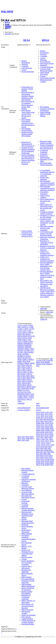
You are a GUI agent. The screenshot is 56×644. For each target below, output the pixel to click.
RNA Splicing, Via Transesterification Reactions (27, 606)
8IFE (46, 448)
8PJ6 (41, 454)
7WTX (48, 443)
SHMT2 (20, 390)
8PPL (49, 454)
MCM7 (20, 354)
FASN (29, 340)
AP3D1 (31, 325)
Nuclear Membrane (28, 72)
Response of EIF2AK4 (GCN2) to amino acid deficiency (47, 248)
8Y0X (43, 461)
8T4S (46, 456)
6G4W (38, 418)
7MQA (38, 439)
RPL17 (20, 369)
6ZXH (51, 436)
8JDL (42, 450)
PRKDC (27, 363)
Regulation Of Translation (26, 571)
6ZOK (42, 432)
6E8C (19, 440)
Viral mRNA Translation (44, 193)
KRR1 (38, 362)
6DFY (32, 438)
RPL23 (30, 370)
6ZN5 (52, 430)
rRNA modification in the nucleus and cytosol (47, 201)
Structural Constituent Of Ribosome (47, 110)
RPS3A (24, 387)
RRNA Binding (26, 577)
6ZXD (51, 434)
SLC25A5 (21, 392)
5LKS (42, 414)
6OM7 (43, 423)
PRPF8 (32, 363)
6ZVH (47, 434)
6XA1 (51, 423)
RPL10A (29, 365)
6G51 (43, 418)
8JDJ (49, 448)
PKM (28, 361)
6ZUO (38, 434)
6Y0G (38, 425)
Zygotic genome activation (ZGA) (27, 232)
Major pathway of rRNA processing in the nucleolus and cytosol (46, 207)
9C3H (42, 465)
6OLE (52, 419)
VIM (19, 399)
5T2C (51, 414)
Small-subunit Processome (45, 73)
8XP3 (42, 457)
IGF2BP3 (27, 351)
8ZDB (38, 463)
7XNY (52, 445)
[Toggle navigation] (2, 18)
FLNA (19, 341)
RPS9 (27, 389)
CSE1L (20, 332)
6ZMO (38, 430)
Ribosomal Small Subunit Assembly (46, 142)
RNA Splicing (26, 617)
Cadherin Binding (27, 619)
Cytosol (24, 70)
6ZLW (38, 429)
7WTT (47, 441)
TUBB (20, 396)
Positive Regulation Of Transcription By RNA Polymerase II (28, 157)
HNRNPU (21, 349)
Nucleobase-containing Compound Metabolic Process (29, 538)
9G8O (51, 465)
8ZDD (47, 463)
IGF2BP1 (20, 351)
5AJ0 (51, 412)
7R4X (51, 439)
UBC (38, 366)
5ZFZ (23, 438)
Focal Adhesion (45, 62)
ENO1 (30, 338)
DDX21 (25, 332)
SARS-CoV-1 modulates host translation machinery (47, 253)
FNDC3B (50, 360)
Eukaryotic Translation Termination (47, 238)
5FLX (38, 414)
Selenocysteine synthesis (45, 196)
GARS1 (30, 341)
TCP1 (32, 394)
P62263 (39, 410)
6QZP (47, 423)
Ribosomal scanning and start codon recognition (47, 228)
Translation (44, 154)
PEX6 (43, 362)
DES (24, 334)
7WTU (52, 441)
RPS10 (20, 379)
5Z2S (19, 437)
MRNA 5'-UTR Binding (45, 115)
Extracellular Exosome (47, 78)
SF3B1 (32, 389)
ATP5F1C (25, 327)
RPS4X (29, 387)
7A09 (38, 438)
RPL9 (29, 378)
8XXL (42, 459)
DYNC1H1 (31, 336)
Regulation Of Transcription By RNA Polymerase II (28, 144)
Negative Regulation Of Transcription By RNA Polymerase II (47, 147)
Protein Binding (27, 130)
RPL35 (30, 374)
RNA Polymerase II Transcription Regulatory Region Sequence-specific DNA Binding (28, 96)
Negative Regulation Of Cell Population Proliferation (28, 151)
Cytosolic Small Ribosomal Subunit (46, 70)
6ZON (47, 432)
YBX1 (20, 401)
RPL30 (20, 374)
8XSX (46, 457)
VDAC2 (31, 398)
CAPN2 (26, 329)
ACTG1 (20, 325)
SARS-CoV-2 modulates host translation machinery (47, 259)
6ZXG (47, 436)
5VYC (38, 416)
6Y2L (42, 425)
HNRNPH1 (28, 345)
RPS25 (29, 385)
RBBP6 (47, 362)
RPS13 (24, 379)
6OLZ (51, 421)
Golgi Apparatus (27, 68)
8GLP (38, 448)
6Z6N (51, 427)
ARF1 (19, 327)
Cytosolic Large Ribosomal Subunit (28, 488)
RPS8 (23, 389)
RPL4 (24, 376)
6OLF (38, 421)
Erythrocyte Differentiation (45, 157)
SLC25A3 (26, 390)
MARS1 (31, 352)
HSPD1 (27, 349)
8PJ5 (38, 454)
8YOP (52, 461)
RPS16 (31, 381)
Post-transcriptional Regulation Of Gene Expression (28, 581)
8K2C (51, 450)
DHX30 (28, 334)
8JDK (38, 450)
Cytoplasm (25, 66)
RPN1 (33, 378)
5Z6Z (27, 437)
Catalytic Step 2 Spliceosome (27, 567)
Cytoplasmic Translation (44, 151)
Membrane (44, 65)
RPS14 (45, 40)
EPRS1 (24, 340)
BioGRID (8, 34)
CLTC (25, 331)
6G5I (38, 419)
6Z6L (43, 427)
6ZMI (52, 429)
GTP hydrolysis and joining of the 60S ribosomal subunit (46, 234)
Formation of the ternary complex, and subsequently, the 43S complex (47, 222)
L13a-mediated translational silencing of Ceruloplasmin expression (47, 173)
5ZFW (31, 437)
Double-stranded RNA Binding (27, 592)
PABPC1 (25, 360)
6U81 (23, 440)
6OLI (47, 421)
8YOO (47, 461)
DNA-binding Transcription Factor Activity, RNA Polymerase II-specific (28, 114)
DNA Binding (26, 129)
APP (51, 359)
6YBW (38, 427)
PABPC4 (31, 360)
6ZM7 (43, 429)
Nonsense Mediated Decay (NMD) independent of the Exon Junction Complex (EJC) (46, 266)
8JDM (46, 450)
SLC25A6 (28, 392)
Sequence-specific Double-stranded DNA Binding (27, 134)
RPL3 (31, 372)
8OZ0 (38, 452)
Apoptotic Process (27, 148)
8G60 (42, 447)
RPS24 (24, 385)
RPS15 (20, 381)
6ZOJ (38, 432)
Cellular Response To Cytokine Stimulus (28, 621)
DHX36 (20, 336)
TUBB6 (20, 398)
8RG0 (42, 456)
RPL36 (20, 376)
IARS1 (32, 349)
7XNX (48, 445)
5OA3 (47, 414)
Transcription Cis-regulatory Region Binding (27, 89)
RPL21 (20, 370)
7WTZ (38, 445)
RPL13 (25, 367)
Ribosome (43, 60)
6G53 (47, 418)
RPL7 (33, 376)
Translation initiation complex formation (47, 213)
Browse (7, 22)
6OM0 (38, 423)
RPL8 (25, 378)
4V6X (42, 412)
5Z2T (23, 437)
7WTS (43, 441)
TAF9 (44, 364)
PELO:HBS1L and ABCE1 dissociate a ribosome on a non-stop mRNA (47, 283)
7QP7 (47, 439)
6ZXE (38, 436)
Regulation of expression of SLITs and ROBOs (47, 243)
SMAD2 (39, 364)
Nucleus (24, 61)
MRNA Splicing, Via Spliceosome (28, 602)
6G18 (47, 416)
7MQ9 (50, 438)
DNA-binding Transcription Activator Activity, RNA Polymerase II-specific (28, 123)
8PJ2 (45, 452)
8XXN (52, 459)
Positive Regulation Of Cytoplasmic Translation (28, 563)
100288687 (21, 403)
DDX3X (31, 332)
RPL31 (25, 374)
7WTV (38, 443)
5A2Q (47, 412)
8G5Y (38, 447)
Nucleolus (25, 64)
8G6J (50, 447)
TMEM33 (49, 364)
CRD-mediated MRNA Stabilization (28, 585)
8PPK (45, 454)
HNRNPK (21, 347)
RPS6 (34, 387)
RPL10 (24, 365)
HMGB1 (20, 343)
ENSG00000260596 (24, 408)
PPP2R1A (21, 363)
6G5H (51, 418)
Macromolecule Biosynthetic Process (28, 497)
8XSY (51, 457)
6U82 (27, 440)
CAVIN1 (32, 329)
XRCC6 (29, 399)
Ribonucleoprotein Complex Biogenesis (28, 509)
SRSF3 (28, 394)
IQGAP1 (20, 352)
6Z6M (47, 427)
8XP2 (38, 457)
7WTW (43, 443)
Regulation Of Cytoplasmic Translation (26, 597)
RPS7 (19, 389)
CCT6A (20, 331)
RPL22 (25, 370)
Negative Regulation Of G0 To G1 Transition (28, 162)
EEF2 (19, 338)
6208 (38, 403)
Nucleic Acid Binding (29, 615)
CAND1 (20, 329)
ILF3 (32, 351)
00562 (38, 406)
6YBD (51, 425)
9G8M (47, 465)
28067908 (43, 309)
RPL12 (20, 367)
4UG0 (38, 412)
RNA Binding (45, 107)
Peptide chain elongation (44, 178)
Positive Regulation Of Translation (28, 589)
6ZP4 (51, 432)
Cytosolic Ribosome (47, 67)
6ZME (47, 429)
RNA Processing (27, 557)
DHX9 (25, 336)
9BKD (52, 463)
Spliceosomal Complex (26, 612)
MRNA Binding (27, 534)
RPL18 (25, 369)
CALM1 (39, 360)
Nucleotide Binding (28, 624)
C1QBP (31, 327)
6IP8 (48, 419)
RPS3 (19, 387)
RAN (19, 365)
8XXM (47, 459)
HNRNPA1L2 (28, 343)
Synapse (43, 76)
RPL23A (20, 372)
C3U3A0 (20, 410)
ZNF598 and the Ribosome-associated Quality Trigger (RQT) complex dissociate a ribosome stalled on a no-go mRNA (47, 292)
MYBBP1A (21, 356)
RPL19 (30, 369)
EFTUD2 (24, 338)
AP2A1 (25, 325)
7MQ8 (46, 438)
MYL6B (25, 358)
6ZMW (48, 430)
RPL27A (26, 372)
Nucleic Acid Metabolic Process (27, 551)
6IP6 (45, 419)
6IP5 (41, 419)
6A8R (28, 438)
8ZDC (43, 463)
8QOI (38, 456)
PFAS (24, 361)
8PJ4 (52, 452)
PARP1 (20, 361)
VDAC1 (26, 398)
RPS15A (25, 381)
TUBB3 (31, 396)
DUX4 (27, 40)
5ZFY (19, 438)
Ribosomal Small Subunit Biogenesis (46, 164)
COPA (29, 331)
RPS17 (20, 383)
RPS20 (20, 385)
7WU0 (43, 445)
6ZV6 (42, 434)
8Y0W (38, 461)
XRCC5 (24, 399)
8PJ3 (49, 452)
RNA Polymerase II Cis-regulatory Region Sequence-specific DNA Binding (28, 105)
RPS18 (24, 383)
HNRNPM (28, 347)
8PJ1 (42, 452)
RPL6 (28, 376)
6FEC (43, 416)
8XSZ (38, 459)
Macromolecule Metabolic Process (27, 513)
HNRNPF (21, 345)
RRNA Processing (27, 610)
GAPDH (25, 341)
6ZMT (43, 430)
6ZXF (42, 436)
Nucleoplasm (26, 63)
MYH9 (20, 358)
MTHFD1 (26, 354)
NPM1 (20, 360)
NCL (30, 358)
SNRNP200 (21, 394)
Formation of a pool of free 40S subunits (47, 216)
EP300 (20, 340)
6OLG (42, 421)
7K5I (42, 438)
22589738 (43, 319)
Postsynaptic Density (47, 63)
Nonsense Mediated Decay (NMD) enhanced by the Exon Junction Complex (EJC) (47, 275)
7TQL (38, 441)
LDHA (26, 352)
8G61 (46, 447)
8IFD (42, 448)
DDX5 (20, 334)
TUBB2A (25, 396)
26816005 (8, 27)
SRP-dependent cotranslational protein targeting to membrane (47, 183)
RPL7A (20, 378)
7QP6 (43, 439)
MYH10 (28, 356)
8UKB (50, 456)
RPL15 (30, 367)
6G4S (51, 416)
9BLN (38, 465)
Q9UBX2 (27, 410)
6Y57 (46, 425)
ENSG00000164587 (43, 408)
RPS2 (29, 383)
